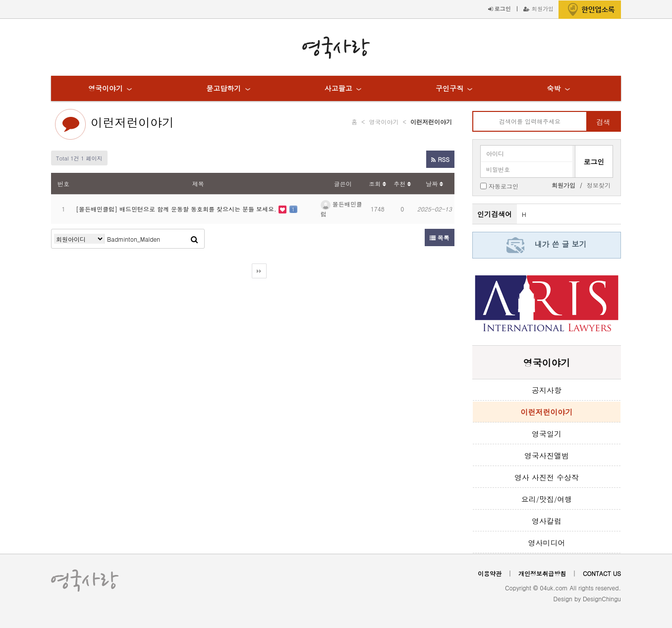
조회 (377, 183)
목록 (440, 237)
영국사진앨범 (547, 455)
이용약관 (490, 573)
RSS (440, 159)
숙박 (554, 88)
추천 (402, 183)
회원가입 (538, 8)
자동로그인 (504, 185)
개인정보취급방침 (542, 573)
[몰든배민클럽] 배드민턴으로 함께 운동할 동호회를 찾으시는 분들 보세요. (177, 209)
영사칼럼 (547, 521)
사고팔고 (338, 88)
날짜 (434, 183)
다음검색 (259, 271)
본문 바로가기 (0, 0)
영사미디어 (547, 543)
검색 (603, 122)
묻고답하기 (224, 88)
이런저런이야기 (132, 122)
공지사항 (547, 390)
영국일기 (547, 434)
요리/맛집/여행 (547, 499)
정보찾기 (599, 185)
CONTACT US (602, 573)
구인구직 (449, 88)
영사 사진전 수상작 (547, 477)
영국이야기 (106, 88)
